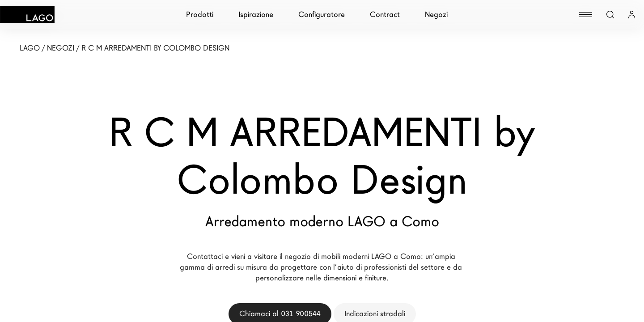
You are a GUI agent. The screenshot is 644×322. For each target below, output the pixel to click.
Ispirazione (256, 15)
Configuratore (322, 15)
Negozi (436, 15)
